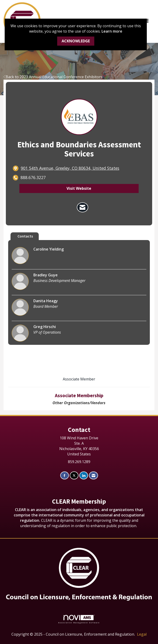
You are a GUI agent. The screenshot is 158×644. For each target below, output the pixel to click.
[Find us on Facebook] (65, 476)
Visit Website (79, 188)
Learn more (112, 31)
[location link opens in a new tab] (70, 168)
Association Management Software (79, 619)
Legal (142, 634)
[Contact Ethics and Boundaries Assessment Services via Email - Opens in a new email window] (83, 207)
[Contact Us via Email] (93, 476)
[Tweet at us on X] (74, 476)
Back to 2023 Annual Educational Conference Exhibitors (53, 77)
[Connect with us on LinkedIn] (84, 476)
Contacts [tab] (25, 236)
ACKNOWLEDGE (76, 41)
